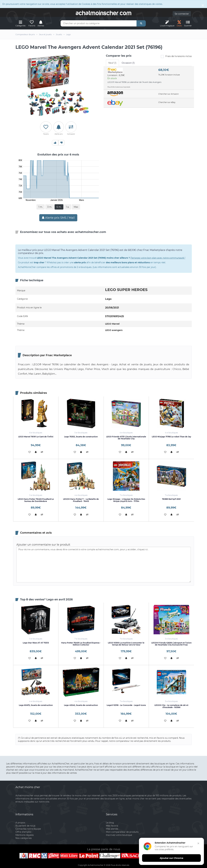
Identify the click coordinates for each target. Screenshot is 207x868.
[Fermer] (197, 846)
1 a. (68, 207)
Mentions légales (25, 835)
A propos (20, 823)
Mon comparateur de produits (122, 832)
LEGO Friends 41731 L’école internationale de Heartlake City (126, 438)
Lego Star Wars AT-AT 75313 (36, 643)
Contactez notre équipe (28, 829)
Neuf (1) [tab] (112, 63)
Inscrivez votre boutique (119, 835)
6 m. (59, 207)
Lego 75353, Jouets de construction (81, 437)
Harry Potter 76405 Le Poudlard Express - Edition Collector (81, 644)
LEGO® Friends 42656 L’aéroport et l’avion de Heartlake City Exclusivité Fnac (171, 644)
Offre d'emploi (23, 832)
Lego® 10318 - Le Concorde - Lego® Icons (126, 705)
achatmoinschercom (104, 13)
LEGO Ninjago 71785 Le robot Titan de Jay (171, 437)
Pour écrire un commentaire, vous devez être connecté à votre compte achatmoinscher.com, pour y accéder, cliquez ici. (104, 565)
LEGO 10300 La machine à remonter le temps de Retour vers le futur (126, 644)
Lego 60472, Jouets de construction (36, 705)
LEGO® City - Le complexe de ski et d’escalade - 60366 (171, 706)
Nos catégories (24, 838)
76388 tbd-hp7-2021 (171, 499)
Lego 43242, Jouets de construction (81, 705)
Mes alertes (112, 829)
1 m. (41, 207)
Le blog (110, 823)
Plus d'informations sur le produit (119, 87)
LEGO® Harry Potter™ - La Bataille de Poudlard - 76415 (81, 500)
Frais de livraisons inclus (176, 56)
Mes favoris (112, 826)
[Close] (203, 5)
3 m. (50, 207)
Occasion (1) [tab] (128, 63)
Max (76, 207)
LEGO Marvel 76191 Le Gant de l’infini (36, 437)
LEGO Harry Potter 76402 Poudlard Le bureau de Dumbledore (36, 500)
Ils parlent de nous (25, 826)
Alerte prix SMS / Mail (58, 218)
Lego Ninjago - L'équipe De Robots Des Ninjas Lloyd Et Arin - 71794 (126, 500)
